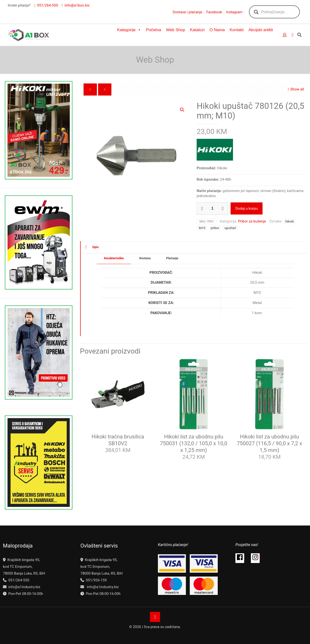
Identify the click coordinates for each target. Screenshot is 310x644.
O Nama (217, 30)
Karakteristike (114, 258)
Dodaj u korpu (247, 208)
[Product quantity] (212, 208)
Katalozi (197, 30)
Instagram (234, 12)
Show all (295, 89)
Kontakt (237, 30)
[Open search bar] (300, 35)
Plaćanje (172, 258)
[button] (182, 110)
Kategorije (129, 30)
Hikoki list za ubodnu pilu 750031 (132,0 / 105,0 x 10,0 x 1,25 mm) (194, 443)
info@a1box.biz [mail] (77, 5)
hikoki (290, 221)
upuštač (230, 228)
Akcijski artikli (261, 30)
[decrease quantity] (202, 208)
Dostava (145, 258)
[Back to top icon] (155, 617)
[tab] (114, 258)
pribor (215, 228)
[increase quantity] (223, 208)
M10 (202, 228)
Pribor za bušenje (252, 221)
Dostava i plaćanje (187, 12)
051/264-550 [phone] (47, 5)
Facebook (214, 12)
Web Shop (175, 30)
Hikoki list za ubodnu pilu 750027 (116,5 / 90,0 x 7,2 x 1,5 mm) (270, 443)
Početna (154, 30)
